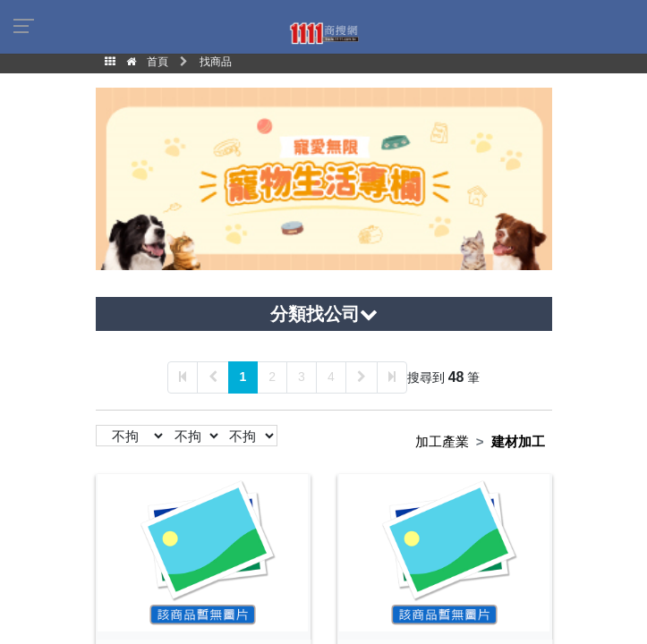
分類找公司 (324, 314)
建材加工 (518, 441)
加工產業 (442, 441)
